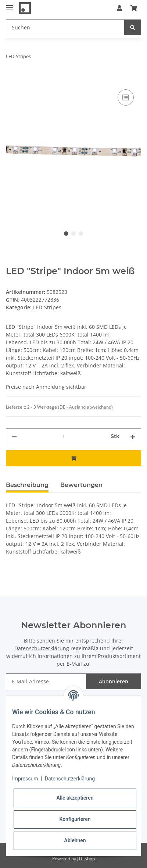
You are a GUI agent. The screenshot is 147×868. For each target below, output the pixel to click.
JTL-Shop (86, 859)
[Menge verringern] (14, 436)
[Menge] (64, 436)
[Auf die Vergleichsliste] (126, 97)
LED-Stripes (47, 307)
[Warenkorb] (134, 8)
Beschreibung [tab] (27, 485)
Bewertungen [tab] (81, 485)
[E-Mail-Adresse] (46, 681)
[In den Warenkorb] (12, 79)
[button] (119, 8)
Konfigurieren (75, 819)
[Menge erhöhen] (133, 436)
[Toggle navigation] (10, 5)
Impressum (25, 779)
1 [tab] (66, 234)
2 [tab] (73, 234)
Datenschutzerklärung (42, 648)
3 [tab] (81, 234)
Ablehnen (75, 840)
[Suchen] (65, 27)
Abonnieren (114, 681)
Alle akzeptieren (75, 798)
